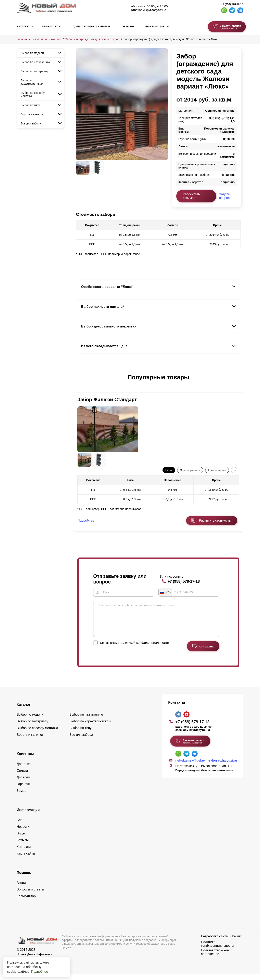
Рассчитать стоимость (191, 196)
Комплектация (217, 470)
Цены (169, 470)
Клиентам (25, 760)
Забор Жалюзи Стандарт (107, 399)
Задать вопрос (224, 196)
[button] (78, 381)
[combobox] (166, 592)
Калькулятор (52, 27)
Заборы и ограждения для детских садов (92, 39)
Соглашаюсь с (135, 649)
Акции (21, 889)
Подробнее (40, 972)
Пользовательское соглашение (215, 958)
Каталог (23, 27)
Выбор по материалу (34, 71)
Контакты (24, 853)
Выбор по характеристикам (32, 82)
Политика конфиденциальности (217, 950)
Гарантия (24, 790)
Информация (155, 27)
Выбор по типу (30, 105)
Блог (20, 826)
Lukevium (236, 942)
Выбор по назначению (46, 39)
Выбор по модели (32, 53)
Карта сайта (26, 859)
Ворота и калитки (32, 114)
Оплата (22, 776)
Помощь (24, 878)
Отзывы (128, 27)
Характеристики (190, 470)
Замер (21, 797)
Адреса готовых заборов (92, 27)
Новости (23, 833)
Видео (21, 839)
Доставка (24, 770)
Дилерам (23, 783)
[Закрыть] (66, 962)
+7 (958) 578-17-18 (232, 4)
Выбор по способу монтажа (32, 94)
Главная (22, 39)
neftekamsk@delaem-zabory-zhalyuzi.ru (206, 766)
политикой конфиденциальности (144, 649)
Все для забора (31, 123)
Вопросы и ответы (30, 895)
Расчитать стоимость (215, 520)
